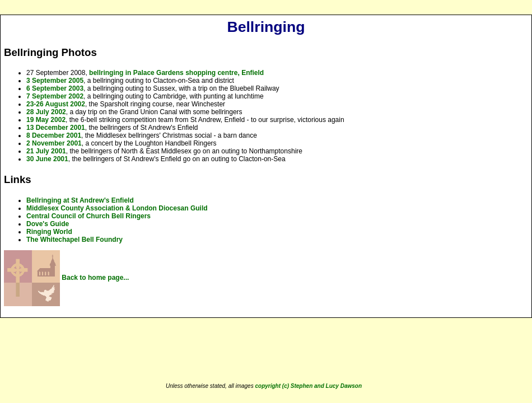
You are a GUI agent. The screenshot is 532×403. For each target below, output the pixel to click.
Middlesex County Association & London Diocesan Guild (117, 208)
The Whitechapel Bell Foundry (74, 240)
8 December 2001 (54, 135)
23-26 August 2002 (56, 104)
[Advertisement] (264, 351)
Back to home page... (66, 278)
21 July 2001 (46, 151)
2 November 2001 (54, 143)
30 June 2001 (47, 159)
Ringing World (49, 232)
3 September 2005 (55, 81)
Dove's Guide (48, 224)
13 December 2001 (56, 128)
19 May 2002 (46, 120)
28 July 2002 (46, 112)
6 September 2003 (55, 88)
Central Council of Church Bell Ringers (88, 216)
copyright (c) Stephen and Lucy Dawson (308, 386)
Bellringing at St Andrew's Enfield (80, 200)
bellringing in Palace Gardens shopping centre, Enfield (176, 73)
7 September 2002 (55, 96)
